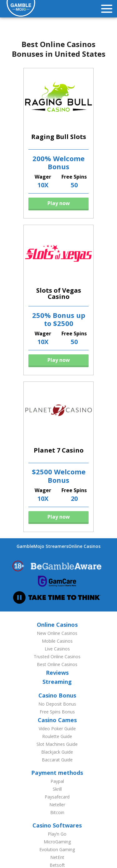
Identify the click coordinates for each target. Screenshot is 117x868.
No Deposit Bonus (57, 704)
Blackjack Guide (57, 752)
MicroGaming (57, 842)
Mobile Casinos (57, 641)
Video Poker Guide (57, 729)
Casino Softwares (57, 825)
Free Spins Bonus (57, 712)
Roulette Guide (57, 736)
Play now (59, 203)
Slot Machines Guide (57, 744)
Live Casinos (57, 649)
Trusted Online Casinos (57, 657)
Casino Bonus (57, 695)
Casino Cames (57, 720)
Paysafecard (57, 797)
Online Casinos (84, 546)
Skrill (57, 789)
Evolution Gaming (57, 849)
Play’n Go (57, 834)
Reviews (57, 673)
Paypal (57, 781)
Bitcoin (57, 812)
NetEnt (57, 857)
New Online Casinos (57, 633)
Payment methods (57, 773)
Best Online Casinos (57, 664)
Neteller (57, 805)
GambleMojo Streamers (42, 546)
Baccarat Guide (57, 760)
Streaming (57, 682)
